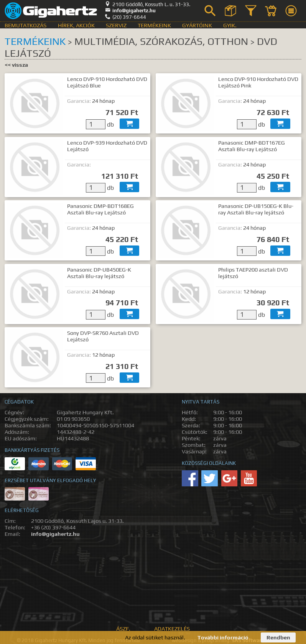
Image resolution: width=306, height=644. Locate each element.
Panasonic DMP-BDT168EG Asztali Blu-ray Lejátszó (100, 209)
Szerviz (116, 25)
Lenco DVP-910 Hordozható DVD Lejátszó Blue (107, 82)
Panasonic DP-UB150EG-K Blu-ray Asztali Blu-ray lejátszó (256, 209)
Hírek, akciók (76, 25)
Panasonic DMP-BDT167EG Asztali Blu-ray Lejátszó (252, 146)
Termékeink (154, 25)
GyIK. (230, 25)
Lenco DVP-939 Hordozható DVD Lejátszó (107, 146)
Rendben (278, 637)
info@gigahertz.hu (130, 11)
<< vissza (16, 65)
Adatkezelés (172, 628)
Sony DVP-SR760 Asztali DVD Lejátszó (103, 336)
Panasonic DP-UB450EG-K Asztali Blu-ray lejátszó (99, 273)
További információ (223, 637)
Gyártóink (197, 25)
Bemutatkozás (25, 25)
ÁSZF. (123, 628)
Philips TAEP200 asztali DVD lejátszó (253, 273)
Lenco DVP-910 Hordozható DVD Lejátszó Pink (258, 82)
